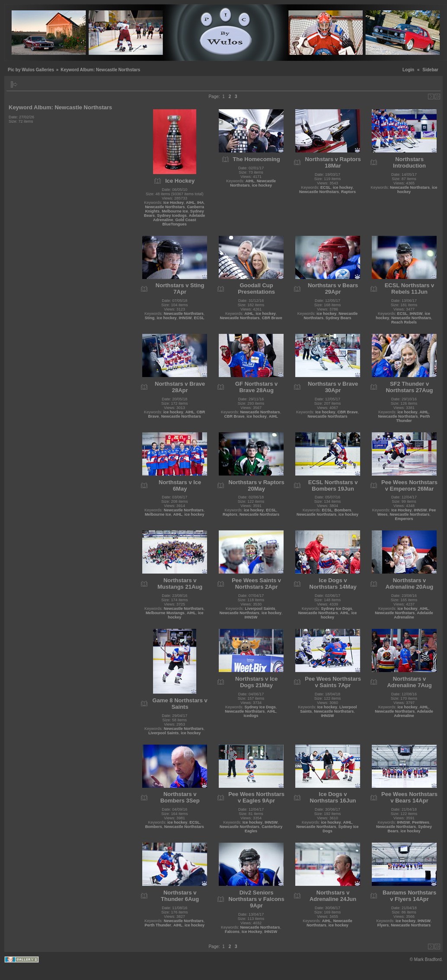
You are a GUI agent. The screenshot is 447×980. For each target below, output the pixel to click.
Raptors (348, 192)
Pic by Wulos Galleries (31, 70)
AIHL (190, 203)
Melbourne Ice (175, 211)
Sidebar (430, 70)
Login (408, 70)
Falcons (232, 932)
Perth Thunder (158, 925)
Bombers (343, 510)
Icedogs (251, 716)
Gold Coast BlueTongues (179, 222)
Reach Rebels (404, 322)
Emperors (404, 519)
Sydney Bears (338, 318)
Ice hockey (326, 412)
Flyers (383, 925)
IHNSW (185, 318)
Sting (150, 318)
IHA (201, 203)
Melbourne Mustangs (165, 613)
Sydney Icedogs (172, 216)
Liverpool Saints (260, 609)
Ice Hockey (174, 203)
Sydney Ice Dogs (337, 609)
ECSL (326, 187)
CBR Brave (272, 318)
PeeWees (420, 822)
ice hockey (262, 185)
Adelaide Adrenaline (413, 615)
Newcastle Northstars (165, 207)
